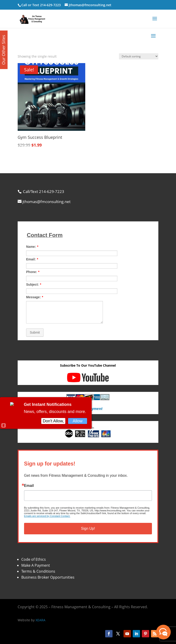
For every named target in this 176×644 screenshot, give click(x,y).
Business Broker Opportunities (48, 577)
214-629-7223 (50, 5)
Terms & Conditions (38, 571)
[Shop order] (139, 56)
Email (29, 486)
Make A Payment (36, 565)
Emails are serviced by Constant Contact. (47, 516)
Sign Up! (88, 528)
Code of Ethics (34, 559)
